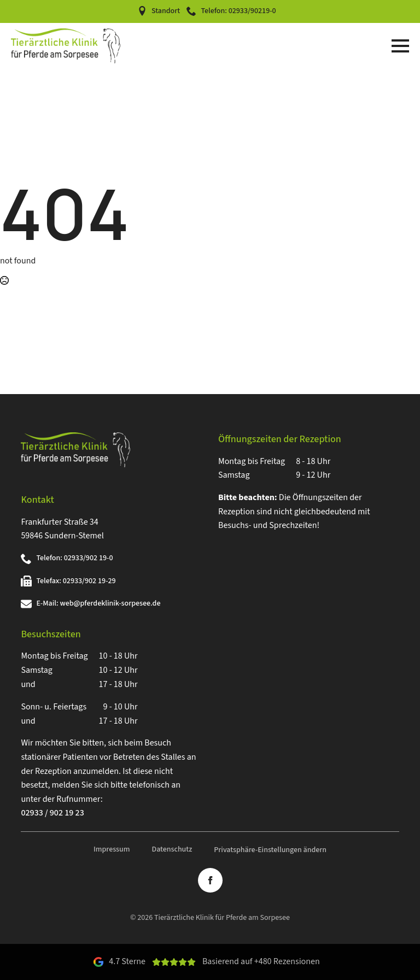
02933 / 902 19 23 (52, 813)
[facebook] (210, 880)
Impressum (112, 849)
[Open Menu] (400, 46)
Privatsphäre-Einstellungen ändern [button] (270, 850)
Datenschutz (172, 849)
